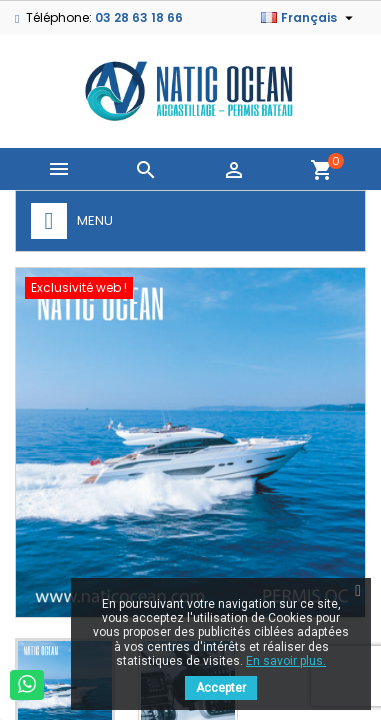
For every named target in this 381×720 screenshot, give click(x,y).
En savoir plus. (286, 661)
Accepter (221, 688)
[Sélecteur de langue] (309, 18)
